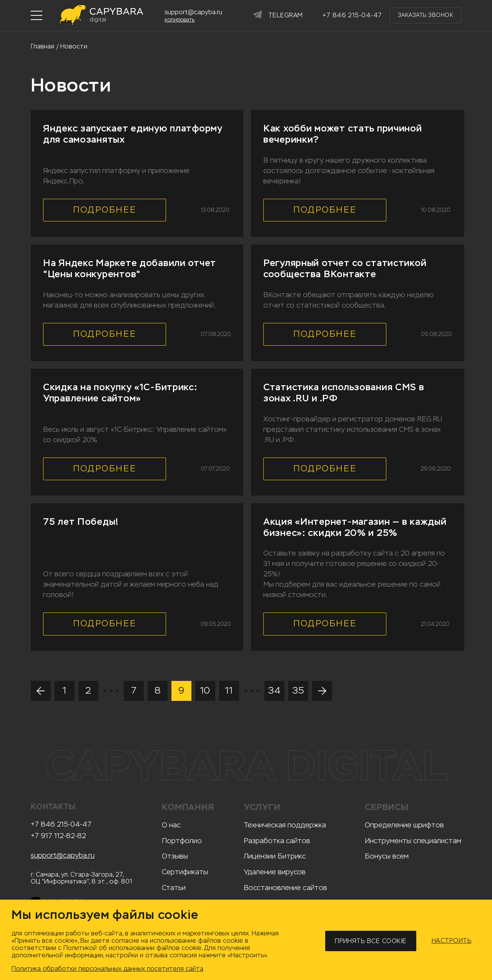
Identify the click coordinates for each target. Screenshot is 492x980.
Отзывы (175, 856)
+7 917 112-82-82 (58, 836)
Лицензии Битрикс (275, 856)
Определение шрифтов (404, 825)
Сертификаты (185, 872)
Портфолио (182, 841)
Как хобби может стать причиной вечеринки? (343, 134)
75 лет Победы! (81, 522)
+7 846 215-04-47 (61, 824)
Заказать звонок (426, 15)
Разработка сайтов (277, 841)
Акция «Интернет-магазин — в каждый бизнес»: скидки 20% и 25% (355, 527)
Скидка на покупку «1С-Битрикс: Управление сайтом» (120, 393)
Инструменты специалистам (413, 841)
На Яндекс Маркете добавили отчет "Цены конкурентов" (130, 269)
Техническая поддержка (285, 825)
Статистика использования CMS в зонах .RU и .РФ (344, 393)
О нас (171, 825)
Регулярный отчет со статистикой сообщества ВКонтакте (345, 269)
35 (298, 690)
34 (274, 690)
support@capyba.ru (63, 856)
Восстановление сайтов (285, 888)
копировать (180, 20)
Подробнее (105, 210)
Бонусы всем (387, 856)
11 (229, 690)
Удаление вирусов (275, 872)
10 (205, 690)
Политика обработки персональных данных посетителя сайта (107, 969)
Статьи (174, 888)
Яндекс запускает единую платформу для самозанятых (133, 134)
